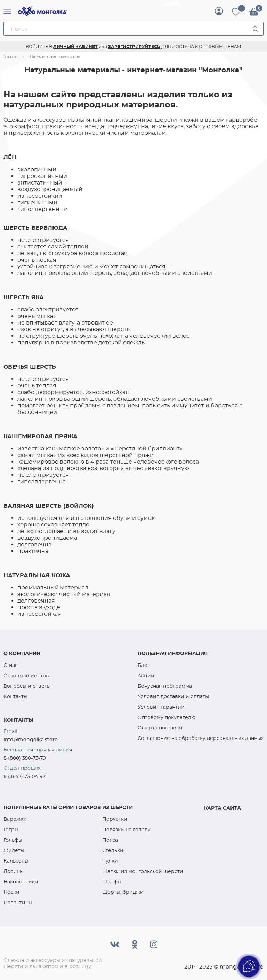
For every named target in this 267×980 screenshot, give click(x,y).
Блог (144, 665)
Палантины (18, 903)
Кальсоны (16, 861)
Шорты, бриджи (123, 892)
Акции (146, 676)
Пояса (110, 840)
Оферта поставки (160, 728)
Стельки (113, 850)
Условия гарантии (161, 707)
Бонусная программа (165, 686)
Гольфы (13, 840)
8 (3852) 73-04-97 (25, 776)
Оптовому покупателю (167, 717)
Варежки (15, 819)
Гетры (11, 830)
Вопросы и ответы (27, 686)
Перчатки (115, 819)
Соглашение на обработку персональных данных (201, 738)
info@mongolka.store (31, 740)
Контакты (15, 696)
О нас (11, 665)
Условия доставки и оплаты (173, 696)
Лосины (14, 871)
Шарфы (112, 882)
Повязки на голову (126, 830)
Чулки (110, 861)
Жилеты (14, 850)
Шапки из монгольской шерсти (143, 871)
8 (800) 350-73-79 (25, 758)
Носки (11, 892)
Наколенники (21, 882)
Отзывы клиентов (26, 676)
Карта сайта (222, 808)
